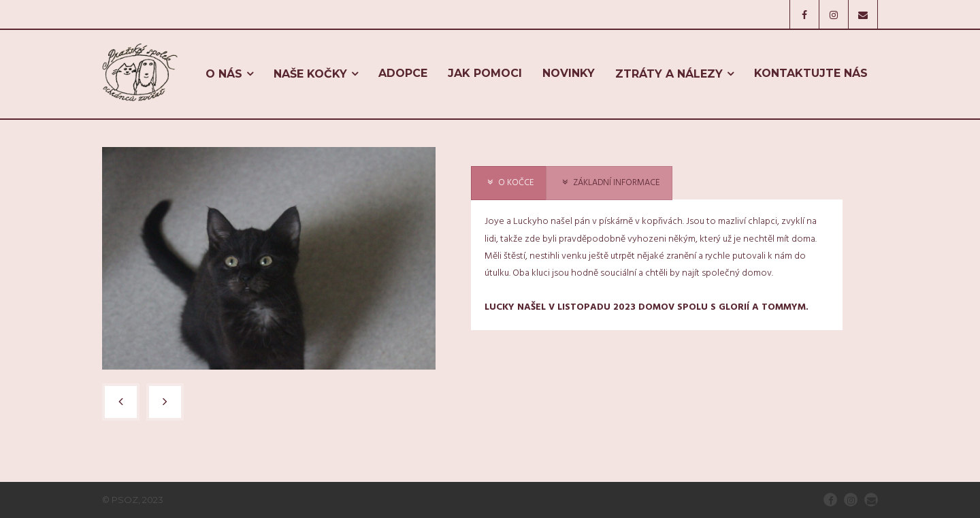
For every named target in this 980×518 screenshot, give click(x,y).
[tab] (509, 183)
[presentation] (509, 183)
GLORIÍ (734, 307)
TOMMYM (784, 307)
